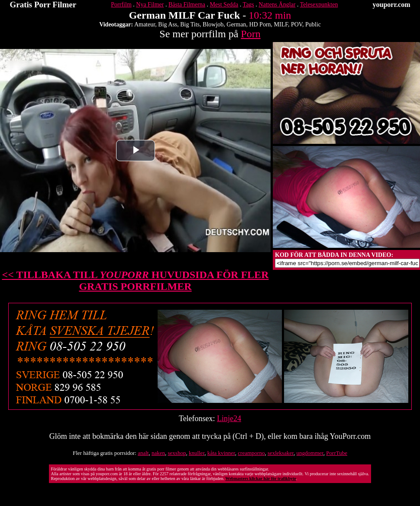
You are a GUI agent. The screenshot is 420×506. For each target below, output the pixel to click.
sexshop (177, 453)
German (236, 24)
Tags (249, 5)
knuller (197, 453)
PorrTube (337, 453)
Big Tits (190, 24)
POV (297, 24)
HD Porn (260, 24)
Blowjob (213, 24)
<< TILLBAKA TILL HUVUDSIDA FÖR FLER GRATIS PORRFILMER (136, 281)
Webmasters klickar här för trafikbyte (260, 478)
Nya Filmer (150, 5)
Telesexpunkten (319, 5)
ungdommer (310, 453)
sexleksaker (281, 453)
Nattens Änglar (277, 5)
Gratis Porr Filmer (43, 5)
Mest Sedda (224, 5)
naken (158, 453)
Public (313, 24)
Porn (250, 34)
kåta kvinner (221, 453)
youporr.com (392, 5)
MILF (281, 24)
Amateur (145, 24)
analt (143, 453)
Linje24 (229, 418)
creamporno (251, 453)
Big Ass (168, 24)
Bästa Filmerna (187, 5)
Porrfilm (121, 5)
